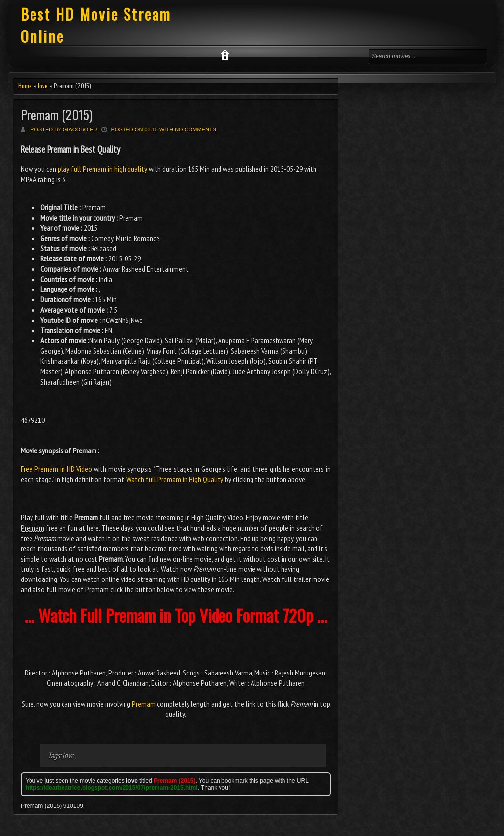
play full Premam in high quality (102, 169)
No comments (195, 129)
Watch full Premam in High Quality (175, 479)
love (43, 85)
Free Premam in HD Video (56, 469)
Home (25, 85)
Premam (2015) (57, 114)
